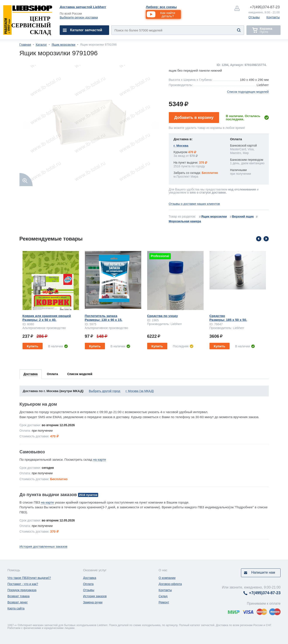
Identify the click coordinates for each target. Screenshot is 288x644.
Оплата (88, 584)
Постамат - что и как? (23, 584)
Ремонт (164, 602)
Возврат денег (18, 602)
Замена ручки (93, 602)
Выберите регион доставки (79, 17)
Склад (163, 596)
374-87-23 (265, 7)
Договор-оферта (170, 584)
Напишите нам (263, 572)
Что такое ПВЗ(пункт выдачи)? (29, 578)
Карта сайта (16, 608)
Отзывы (254, 17)
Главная (25, 45)
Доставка (90, 578)
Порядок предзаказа (22, 590)
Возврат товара (18, 596)
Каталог (41, 45)
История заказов (95, 596)
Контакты (273, 17)
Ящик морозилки (64, 45)
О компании (167, 578)
